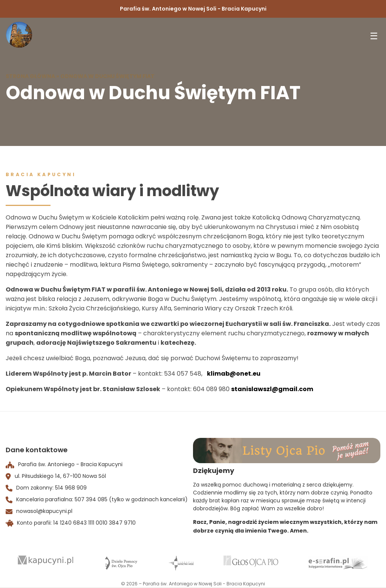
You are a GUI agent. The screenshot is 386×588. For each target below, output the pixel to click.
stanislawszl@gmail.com (272, 389)
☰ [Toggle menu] (374, 36)
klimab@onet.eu (234, 374)
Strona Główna (30, 76)
